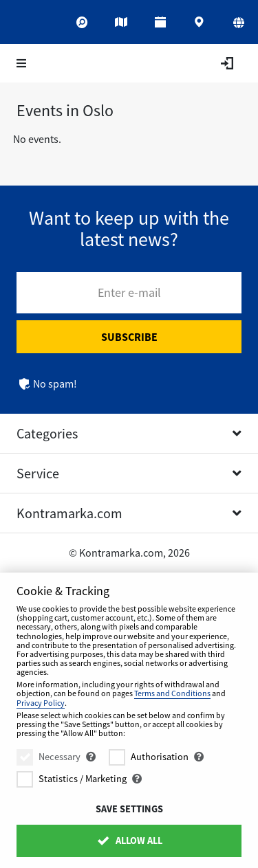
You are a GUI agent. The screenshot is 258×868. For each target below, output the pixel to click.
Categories (47, 433)
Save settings (129, 809)
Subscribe (129, 337)
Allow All (129, 841)
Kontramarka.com (69, 513)
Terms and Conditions (172, 693)
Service (38, 473)
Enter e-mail (129, 292)
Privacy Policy (41, 703)
